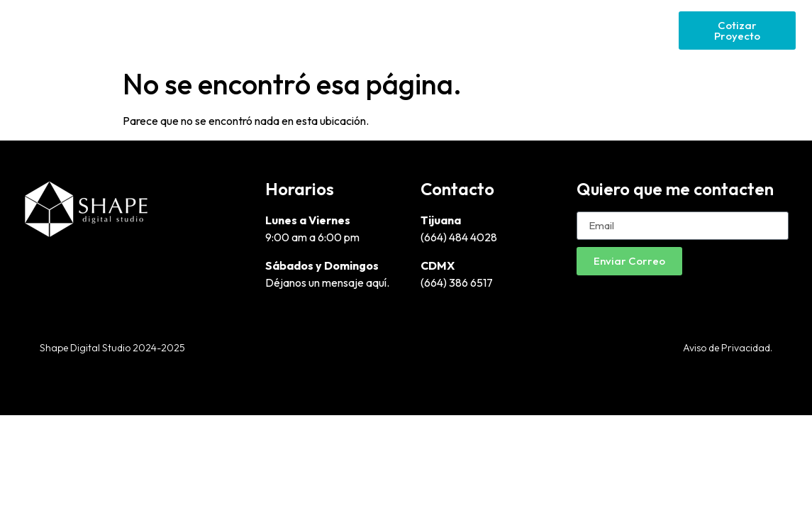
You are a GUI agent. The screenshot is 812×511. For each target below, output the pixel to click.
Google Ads (543, 30)
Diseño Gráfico (354, 30)
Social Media (632, 30)
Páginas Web (452, 30)
